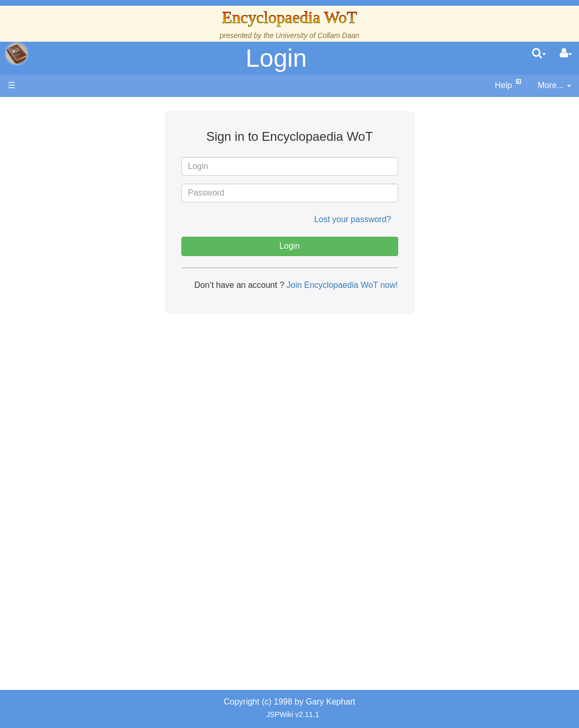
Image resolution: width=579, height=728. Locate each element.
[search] (539, 54)
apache (17, 54)
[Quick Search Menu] (539, 54)
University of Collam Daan (318, 35)
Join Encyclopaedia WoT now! (341, 285)
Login (276, 58)
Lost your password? (353, 219)
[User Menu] (566, 54)
